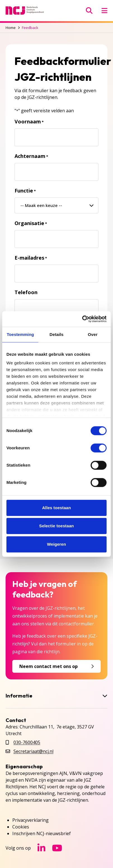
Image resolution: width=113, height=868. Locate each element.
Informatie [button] (57, 696)
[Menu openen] (104, 11)
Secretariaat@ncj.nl (33, 751)
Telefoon (26, 292)
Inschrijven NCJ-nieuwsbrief (42, 833)
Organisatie (31, 223)
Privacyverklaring (30, 820)
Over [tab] (93, 334)
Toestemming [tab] (20, 334)
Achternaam (31, 156)
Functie (25, 191)
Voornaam (29, 121)
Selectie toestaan (57, 526)
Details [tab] (57, 334)
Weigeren (57, 544)
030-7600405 (27, 742)
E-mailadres (31, 258)
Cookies (21, 827)
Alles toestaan (56, 508)
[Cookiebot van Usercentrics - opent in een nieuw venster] (82, 319)
